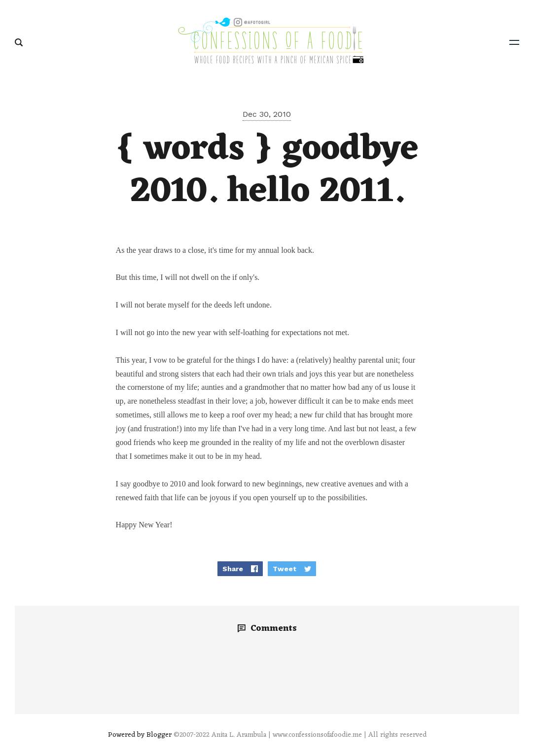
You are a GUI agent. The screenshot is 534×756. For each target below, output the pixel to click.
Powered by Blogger (140, 735)
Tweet (285, 569)
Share (233, 569)
